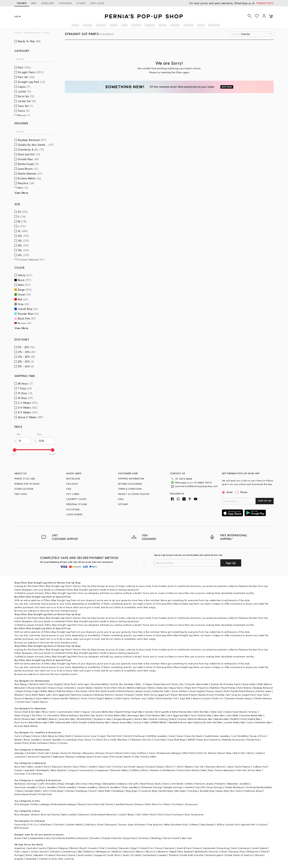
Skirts (250, 753)
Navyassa (111, 824)
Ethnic (145, 770)
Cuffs (41, 784)
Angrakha (30, 770)
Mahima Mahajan (137, 688)
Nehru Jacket (34, 767)
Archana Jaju (139, 698)
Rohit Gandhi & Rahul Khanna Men (91, 722)
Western (155, 770)
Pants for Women (207, 753)
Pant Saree (116, 757)
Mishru (152, 688)
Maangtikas (109, 784)
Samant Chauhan (125, 695)
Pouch (93, 791)
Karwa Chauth (172, 838)
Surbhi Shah (143, 695)
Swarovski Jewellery (26, 787)
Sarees (55, 753)
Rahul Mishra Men (38, 722)
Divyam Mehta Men (103, 712)
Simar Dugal (96, 698)
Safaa (151, 698)
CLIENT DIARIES (74, 514)
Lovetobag (70, 740)
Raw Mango (21, 684)
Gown (110, 753)
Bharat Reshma (69, 715)
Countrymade (64, 712)
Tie (29, 774)
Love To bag (98, 736)
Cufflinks (135, 770)
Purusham (54, 715)
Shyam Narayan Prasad (183, 695)
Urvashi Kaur (23, 702)
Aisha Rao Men (67, 719)
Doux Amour (85, 740)
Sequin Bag (222, 791)
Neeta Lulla (45, 695)
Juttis (46, 791)
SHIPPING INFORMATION (131, 479)
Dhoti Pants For (154, 804)
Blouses (70, 757)
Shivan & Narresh (37, 688)
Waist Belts (104, 791)
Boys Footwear (174, 814)
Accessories (86, 770)
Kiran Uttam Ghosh (114, 688)
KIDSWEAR (65, 3)
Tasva (18, 712)
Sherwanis (88, 753)
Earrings (32, 784)
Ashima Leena (264, 691)
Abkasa (53, 719)
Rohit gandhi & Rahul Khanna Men (173, 712)
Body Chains (162, 784)
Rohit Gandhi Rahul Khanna (239, 691)
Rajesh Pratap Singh (27, 691)
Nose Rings (95, 784)
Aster (172, 736)
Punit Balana (244, 688)
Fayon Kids (20, 824)
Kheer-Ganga (22, 715)
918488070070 (265, 3)
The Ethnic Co (39, 715)
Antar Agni (83, 684)
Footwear (20, 774)
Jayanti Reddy (84, 688)
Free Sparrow (155, 824)
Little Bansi (46, 824)
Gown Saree (101, 757)
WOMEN (22, 3)
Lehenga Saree (85, 757)
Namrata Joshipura (82, 695)
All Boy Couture (225, 824)
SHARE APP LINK (265, 501)
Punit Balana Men (156, 715)
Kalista (98, 688)
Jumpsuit (73, 770)
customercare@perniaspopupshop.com (196, 486)
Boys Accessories (194, 814)
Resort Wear (225, 753)
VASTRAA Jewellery (157, 736)
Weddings (156, 838)
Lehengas (19, 753)
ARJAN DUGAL (84, 719)
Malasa (109, 698)
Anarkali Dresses (124, 804)
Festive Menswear (225, 770)
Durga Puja (130, 838)
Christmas (143, 838)
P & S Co (33, 824)
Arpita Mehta (43, 698)
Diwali (18, 838)
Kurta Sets (44, 753)
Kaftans (142, 753)
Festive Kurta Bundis (188, 770)
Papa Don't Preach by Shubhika (202, 688)
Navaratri (83, 838)
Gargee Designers (123, 719)
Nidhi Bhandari (119, 740)
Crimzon (63, 743)
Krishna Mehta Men (115, 715)
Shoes (20, 791)
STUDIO (81, 3)
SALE (69, 489)
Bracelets (51, 784)
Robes (160, 767)
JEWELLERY (48, 3)
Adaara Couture (201, 698)
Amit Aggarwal (61, 695)
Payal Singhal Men (250, 719)
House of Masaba (24, 698)
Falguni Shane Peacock (157, 684)
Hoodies (150, 767)
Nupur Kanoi (176, 688)
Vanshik (149, 712)
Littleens (194, 824)
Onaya (52, 688)
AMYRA (191, 740)
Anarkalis (32, 753)
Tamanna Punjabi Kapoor (239, 698)
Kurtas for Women (71, 753)
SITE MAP (123, 504)
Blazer (131, 814)
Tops (134, 753)
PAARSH (235, 719)
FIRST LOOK (97, 3)
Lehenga (45, 804)
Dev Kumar (97, 715)
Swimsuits (33, 757)
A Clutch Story (101, 740)
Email (228, 492)
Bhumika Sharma (104, 695)
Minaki (18, 740)
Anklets (189, 784)
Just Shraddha (240, 736)
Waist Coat (105, 767)
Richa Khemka (164, 698)
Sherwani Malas (119, 770)
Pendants (220, 784)
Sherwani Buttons (215, 767)
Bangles (70, 784)
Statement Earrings (151, 787)
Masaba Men (222, 719)
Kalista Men (141, 719)
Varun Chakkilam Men (259, 722)
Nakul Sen (162, 688)
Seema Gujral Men (121, 722)
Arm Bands (177, 784)
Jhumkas (189, 787)
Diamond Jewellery (110, 787)
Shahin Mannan (263, 698)
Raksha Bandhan (67, 838)
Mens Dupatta (59, 770)
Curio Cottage (22, 736)
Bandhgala (43, 770)
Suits (76, 767)
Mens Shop (207, 770)
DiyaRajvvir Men (103, 719)
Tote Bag (192, 791)
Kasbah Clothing (158, 719)
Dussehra (95, 838)
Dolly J (139, 684)
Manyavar (20, 688)
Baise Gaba (249, 684)
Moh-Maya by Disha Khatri (57, 736)
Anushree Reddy (100, 684)
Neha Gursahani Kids (176, 824)
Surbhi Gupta (122, 698)
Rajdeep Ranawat (263, 688)
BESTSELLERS (73, 479)
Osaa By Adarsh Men (197, 684)
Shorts (169, 767)
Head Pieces (147, 784)
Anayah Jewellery (53, 740)
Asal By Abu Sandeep (122, 684)
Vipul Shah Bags (176, 740)
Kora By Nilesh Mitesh (26, 726)
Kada (269, 787)
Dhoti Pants (189, 753)
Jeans (230, 767)
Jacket (122, 814)
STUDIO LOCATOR (24, 489)
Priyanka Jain (223, 695)
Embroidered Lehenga (64, 804)
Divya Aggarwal (160, 695)
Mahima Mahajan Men (200, 719)
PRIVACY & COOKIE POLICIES (134, 494)
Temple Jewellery (88, 787)
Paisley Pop (253, 740)
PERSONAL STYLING (77, 504)
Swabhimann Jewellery (217, 736)
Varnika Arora (81, 736)
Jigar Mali (185, 698)
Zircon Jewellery (48, 787)
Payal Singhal (197, 691)
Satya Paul (70, 684)
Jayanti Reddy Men (234, 722)
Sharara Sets (122, 753)
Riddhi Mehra (48, 691)
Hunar (180, 736)
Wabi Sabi (217, 712)
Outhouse (139, 736)
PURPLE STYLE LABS (25, 479)
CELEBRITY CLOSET (76, 499)
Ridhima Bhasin (65, 691)
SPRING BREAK (159, 722)
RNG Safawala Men (60, 722)
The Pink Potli (114, 736)
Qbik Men (219, 715)
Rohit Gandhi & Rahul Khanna (117, 691)
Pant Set (241, 770)
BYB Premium (22, 828)
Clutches (70, 791)
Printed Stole (45, 794)
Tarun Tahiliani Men (201, 715)
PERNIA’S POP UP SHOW (27, 484)
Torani (84, 698)
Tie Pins (117, 767)
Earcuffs (134, 784)
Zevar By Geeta (194, 736)
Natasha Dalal (37, 684)
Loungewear (102, 770)
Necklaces (20, 784)
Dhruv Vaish (48, 712)
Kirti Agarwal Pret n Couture (251, 824)
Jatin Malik (232, 715)
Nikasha (19, 695)
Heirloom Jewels (204, 784)
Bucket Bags (166, 791)
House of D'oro (258, 736)
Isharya (36, 736)
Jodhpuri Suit (260, 767)
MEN (34, 3)
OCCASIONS (73, 509)
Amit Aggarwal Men (178, 715)
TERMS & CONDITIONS (130, 489)
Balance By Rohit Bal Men (208, 722)
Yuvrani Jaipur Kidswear (132, 824)
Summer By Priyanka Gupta (226, 684)
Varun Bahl (31, 695)
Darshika (84, 715)
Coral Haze (160, 740)
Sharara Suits (85, 804)
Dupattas (46, 757)
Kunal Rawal (239, 712)
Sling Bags (131, 791)
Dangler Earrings (173, 787)
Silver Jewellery (131, 787)
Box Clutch (236, 791)
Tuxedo (18, 770)
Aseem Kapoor (40, 702)
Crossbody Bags (148, 791)
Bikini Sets (239, 753)
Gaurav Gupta (214, 691)
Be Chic (147, 740)
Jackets (259, 753)
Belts (38, 791)
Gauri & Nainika (66, 688)
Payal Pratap (228, 688)
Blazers (189, 767)
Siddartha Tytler (161, 691)
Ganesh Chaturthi (112, 838)
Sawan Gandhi (60, 698)
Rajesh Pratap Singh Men (129, 712)
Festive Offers (149, 757)
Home (18, 33)
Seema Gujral (143, 691)
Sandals (29, 791)
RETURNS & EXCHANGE (130, 484)
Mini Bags (180, 791)
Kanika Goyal (206, 695)
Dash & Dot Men (31, 712)
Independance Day (40, 838)
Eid (54, 838)
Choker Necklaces (234, 787)
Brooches (38, 774)
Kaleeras (122, 784)
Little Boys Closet (94, 824)
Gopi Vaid (262, 695)
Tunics (152, 753)
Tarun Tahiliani (180, 691)
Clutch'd (128, 736)
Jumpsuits (20, 757)
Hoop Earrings (215, 787)
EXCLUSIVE (72, 484)
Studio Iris (218, 698)
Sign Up (231, 563)
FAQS (121, 499)
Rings (61, 784)
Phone (244, 492)
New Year (187, 838)
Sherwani (57, 767)
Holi (25, 838)
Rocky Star (178, 684)
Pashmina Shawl (253, 791)
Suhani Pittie (21, 743)
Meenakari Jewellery (239, 784)
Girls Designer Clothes (26, 804)
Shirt (139, 814)
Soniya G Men (141, 722)
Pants (83, 767)
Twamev (253, 712)
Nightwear (59, 757)
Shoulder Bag (207, 791)
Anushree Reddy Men (252, 715)
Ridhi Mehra (264, 684)
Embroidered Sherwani (104, 814)
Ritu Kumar (82, 691)
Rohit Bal (94, 691)
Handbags (82, 791)
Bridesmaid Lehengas (169, 753)
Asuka (228, 712)
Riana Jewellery (32, 740)
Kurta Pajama (243, 767)
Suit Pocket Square (134, 767)
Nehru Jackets (69, 814)
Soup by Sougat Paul (243, 695)
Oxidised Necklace (256, 787)
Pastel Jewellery (67, 787)
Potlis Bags (57, 791)
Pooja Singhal (54, 684)
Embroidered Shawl (25, 794)
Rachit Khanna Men (25, 719)
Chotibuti (59, 824)
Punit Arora (20, 722)
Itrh (176, 698)
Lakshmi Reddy (74, 824)
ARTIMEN (42, 719)
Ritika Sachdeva (39, 743)
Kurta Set (99, 804)
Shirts (47, 767)
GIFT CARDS (73, 494)
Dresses (100, 753)
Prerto (53, 743)
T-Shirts (179, 767)
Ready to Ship (132, 757)
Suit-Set (199, 767)
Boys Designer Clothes (26, 814)
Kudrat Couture (178, 719)
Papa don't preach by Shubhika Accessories (221, 740)
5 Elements (135, 740)
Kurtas (67, 767)
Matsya (74, 698)
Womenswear (32, 33)
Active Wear (255, 770)
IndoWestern (168, 770)
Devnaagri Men (136, 715)
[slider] (15, 450)
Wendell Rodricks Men (180, 722)
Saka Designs (208, 824)
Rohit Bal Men (201, 712)
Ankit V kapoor (82, 712)
